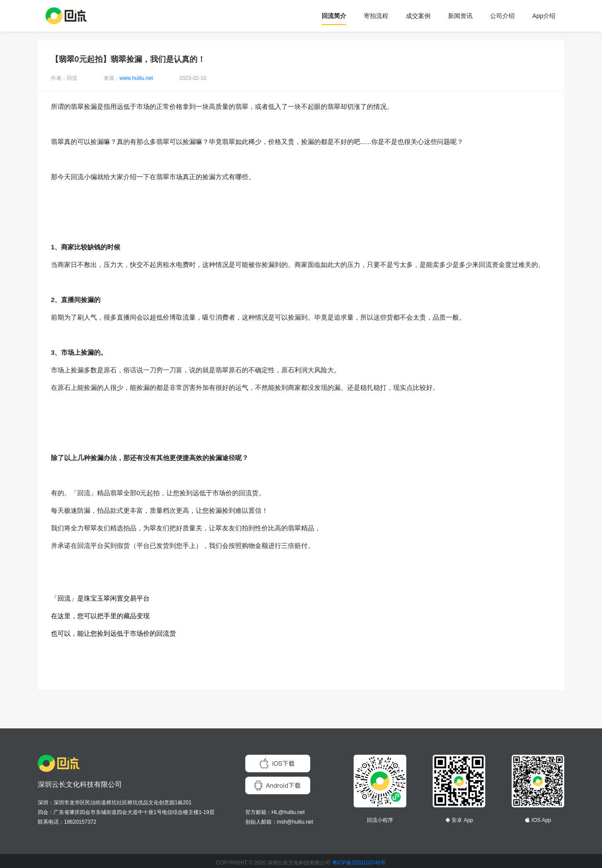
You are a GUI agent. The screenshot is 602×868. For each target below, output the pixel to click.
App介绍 (544, 16)
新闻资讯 (460, 16)
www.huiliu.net (136, 78)
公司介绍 (502, 16)
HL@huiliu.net (288, 812)
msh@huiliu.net (295, 822)
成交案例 (418, 16)
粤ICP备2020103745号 (359, 863)
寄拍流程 (376, 16)
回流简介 (334, 16)
